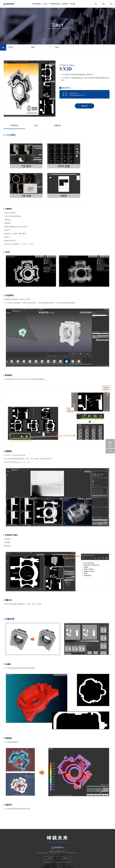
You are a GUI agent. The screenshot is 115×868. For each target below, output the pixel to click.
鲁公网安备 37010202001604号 (64, 862)
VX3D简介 (14, 125)
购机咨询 (84, 106)
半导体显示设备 (55, 4)
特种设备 (65, 4)
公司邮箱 (65, 858)
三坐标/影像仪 (36, 4)
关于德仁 (73, 4)
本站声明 (50, 858)
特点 (36, 125)
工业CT (45, 4)
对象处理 (57, 125)
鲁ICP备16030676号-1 (49, 862)
